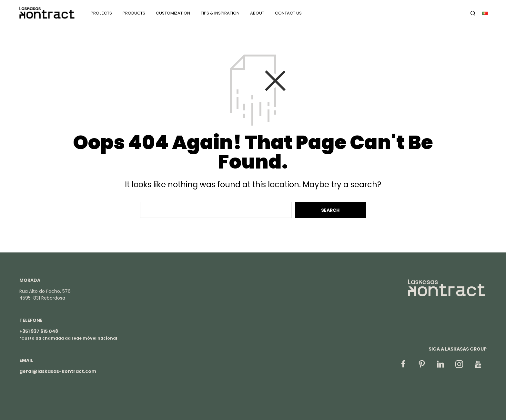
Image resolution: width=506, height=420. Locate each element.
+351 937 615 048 (39, 331)
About (257, 13)
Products (134, 13)
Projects (101, 13)
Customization (173, 13)
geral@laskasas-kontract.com (58, 371)
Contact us (288, 13)
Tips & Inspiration (220, 13)
